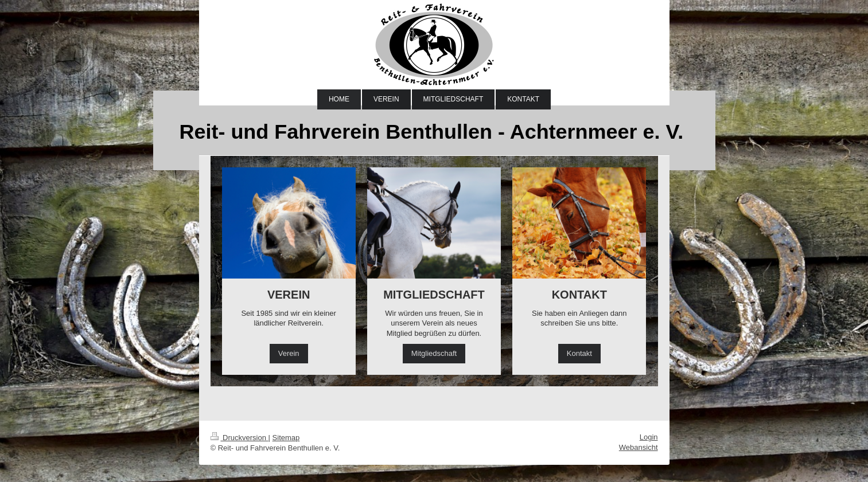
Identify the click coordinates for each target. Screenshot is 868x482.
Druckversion (240, 438)
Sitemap (286, 438)
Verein (289, 353)
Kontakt (579, 353)
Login (649, 437)
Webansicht (639, 447)
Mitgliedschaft (434, 353)
